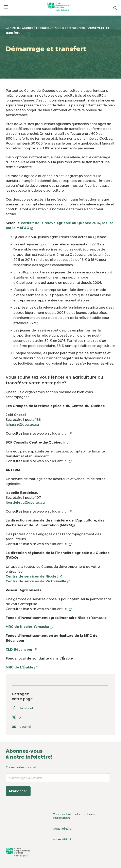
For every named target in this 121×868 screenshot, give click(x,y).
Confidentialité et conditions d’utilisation (74, 816)
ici (68, 433)
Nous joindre (62, 829)
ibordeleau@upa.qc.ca (25, 503)
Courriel (21, 727)
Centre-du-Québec (20, 28)
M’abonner (18, 791)
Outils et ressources (70, 28)
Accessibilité (62, 839)
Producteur (45, 28)
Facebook (23, 708)
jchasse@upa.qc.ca (22, 425)
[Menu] (6, 8)
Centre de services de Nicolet (34, 576)
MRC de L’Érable (22, 667)
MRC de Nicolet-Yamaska (29, 627)
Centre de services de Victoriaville (38, 581)
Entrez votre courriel (58, 781)
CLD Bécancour (21, 649)
